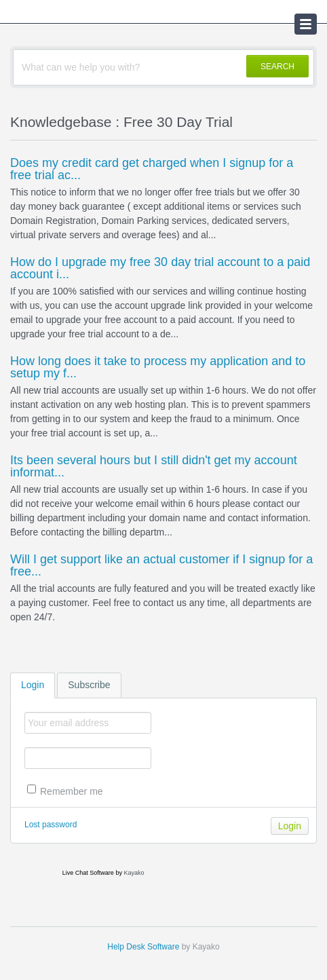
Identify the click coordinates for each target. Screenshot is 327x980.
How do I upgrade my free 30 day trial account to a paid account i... (160, 268)
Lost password (51, 825)
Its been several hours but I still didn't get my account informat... (154, 466)
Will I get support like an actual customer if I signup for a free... (161, 565)
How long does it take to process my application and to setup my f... (158, 367)
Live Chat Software (88, 873)
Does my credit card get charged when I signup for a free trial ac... (152, 169)
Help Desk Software (143, 947)
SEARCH (277, 67)
